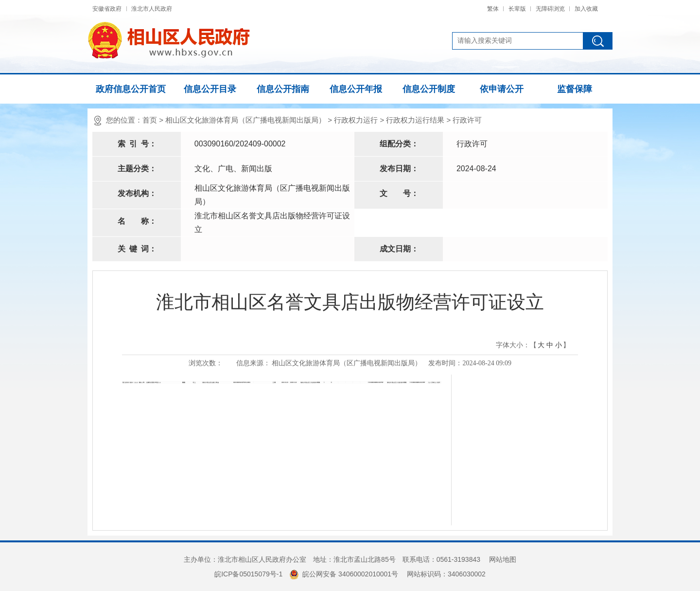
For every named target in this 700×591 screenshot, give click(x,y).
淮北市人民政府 (152, 9)
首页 (150, 120)
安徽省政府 (107, 9)
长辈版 (517, 9)
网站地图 (503, 559)
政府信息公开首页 (131, 89)
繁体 (493, 9)
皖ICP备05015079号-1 (248, 574)
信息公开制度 (429, 89)
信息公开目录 (210, 89)
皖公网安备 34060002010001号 (344, 574)
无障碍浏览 (550, 9)
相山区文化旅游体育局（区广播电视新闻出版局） (245, 120)
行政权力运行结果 (415, 120)
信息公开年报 (356, 89)
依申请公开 (502, 89)
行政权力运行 (356, 120)
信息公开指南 (283, 89)
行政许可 (467, 120)
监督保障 (575, 89)
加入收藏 (586, 9)
